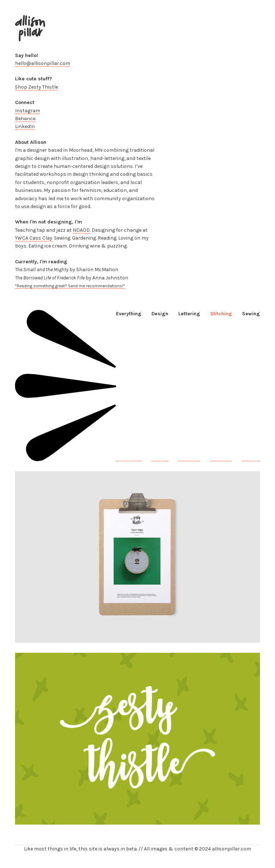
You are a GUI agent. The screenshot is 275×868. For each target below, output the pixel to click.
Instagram (28, 111)
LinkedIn (25, 126)
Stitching (221, 314)
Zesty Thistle (30, 820)
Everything (129, 314)
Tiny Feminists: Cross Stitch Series (55, 639)
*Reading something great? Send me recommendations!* (70, 286)
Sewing (251, 314)
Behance (25, 119)
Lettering (189, 314)
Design (160, 314)
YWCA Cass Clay (34, 238)
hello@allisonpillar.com (43, 63)
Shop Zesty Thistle (37, 87)
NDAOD (81, 230)
